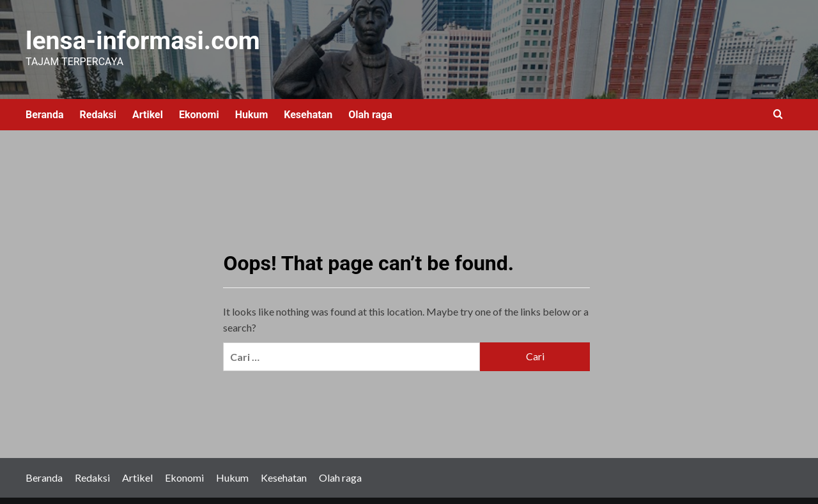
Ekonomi (199, 106)
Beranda (45, 106)
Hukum (252, 106)
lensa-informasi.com (100, 37)
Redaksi (98, 106)
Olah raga (370, 106)
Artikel (148, 106)
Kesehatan (308, 106)
